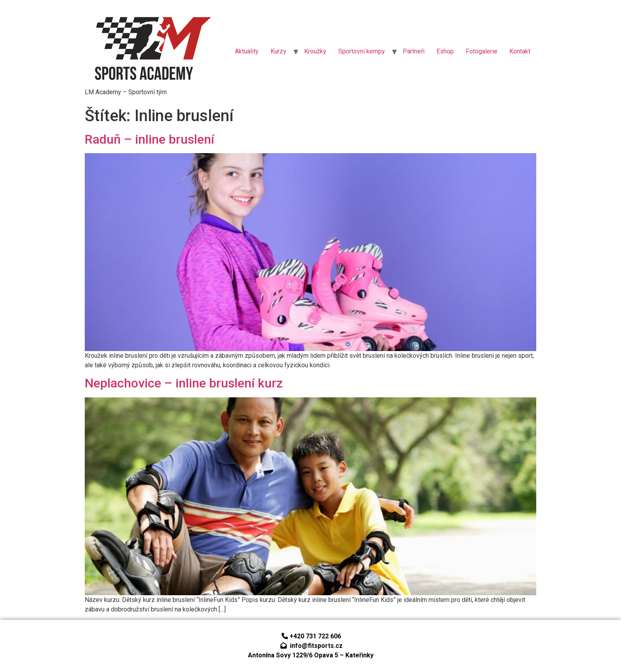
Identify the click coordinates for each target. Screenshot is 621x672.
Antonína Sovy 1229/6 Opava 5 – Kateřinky (311, 655)
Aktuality (247, 51)
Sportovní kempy (362, 51)
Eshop (445, 51)
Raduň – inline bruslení (150, 139)
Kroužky (315, 51)
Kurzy (278, 51)
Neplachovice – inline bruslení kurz (184, 383)
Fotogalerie (482, 51)
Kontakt (520, 51)
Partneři (414, 51)
